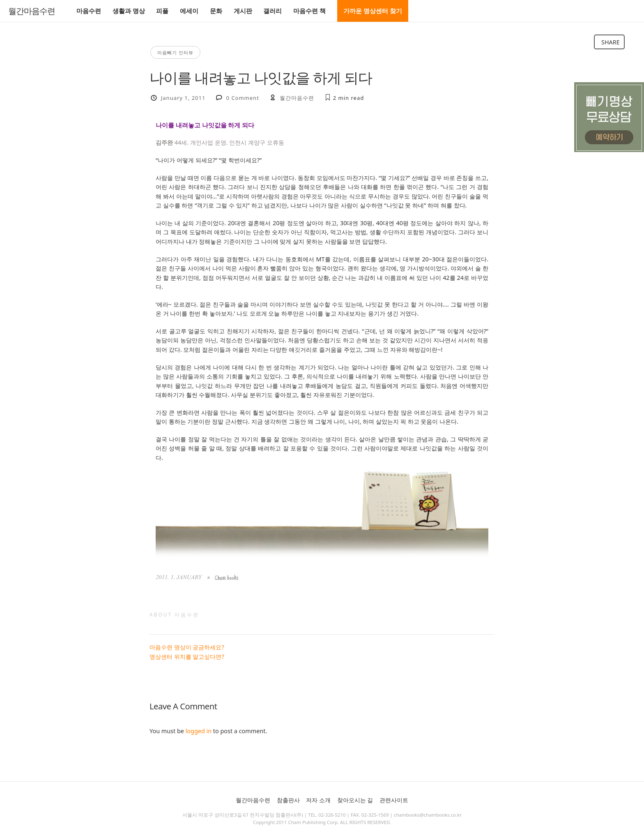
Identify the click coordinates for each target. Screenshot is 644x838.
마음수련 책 (309, 11)
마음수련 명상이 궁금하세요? (187, 647)
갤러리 (273, 11)
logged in (199, 731)
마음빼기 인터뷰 (175, 52)
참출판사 (288, 800)
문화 (216, 11)
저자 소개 (318, 800)
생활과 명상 (129, 11)
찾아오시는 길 (355, 800)
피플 (162, 11)
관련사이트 (394, 800)
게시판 (243, 11)
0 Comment (243, 98)
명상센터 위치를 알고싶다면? (187, 657)
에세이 (189, 11)
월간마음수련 (32, 11)
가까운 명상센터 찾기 (373, 11)
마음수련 (89, 11)
